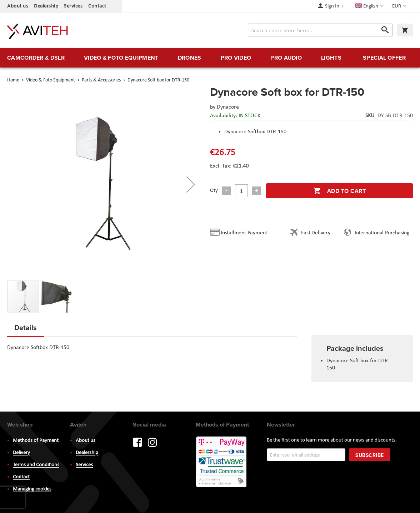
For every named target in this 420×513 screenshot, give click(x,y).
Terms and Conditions (36, 465)
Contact (97, 6)
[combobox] (320, 30)
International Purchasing (384, 233)
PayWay (222, 462)
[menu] (210, 58)
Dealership (46, 6)
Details (26, 327)
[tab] (26, 330)
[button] (400, 6)
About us (18, 6)
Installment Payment (245, 233)
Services (73, 6)
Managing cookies (32, 489)
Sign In (332, 6)
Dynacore (228, 107)
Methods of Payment (36, 441)
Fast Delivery (316, 233)
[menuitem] (36, 58)
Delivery (21, 453)
